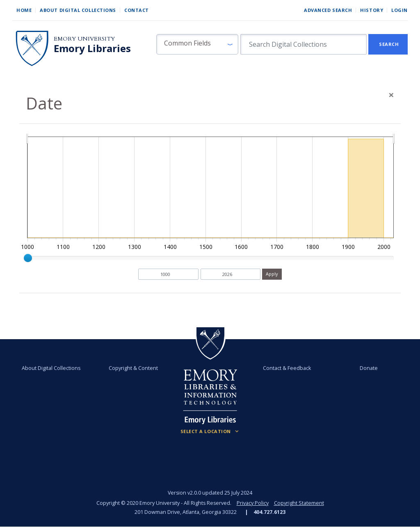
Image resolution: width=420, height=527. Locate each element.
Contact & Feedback (287, 368)
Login (399, 10)
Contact (137, 10)
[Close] (391, 95)
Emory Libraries (92, 48)
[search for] (304, 44)
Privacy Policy (253, 503)
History (372, 10)
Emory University (84, 39)
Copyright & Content (133, 368)
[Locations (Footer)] (210, 431)
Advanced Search (328, 10)
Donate (369, 368)
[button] (197, 44)
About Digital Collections (78, 10)
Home (24, 10)
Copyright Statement (299, 503)
